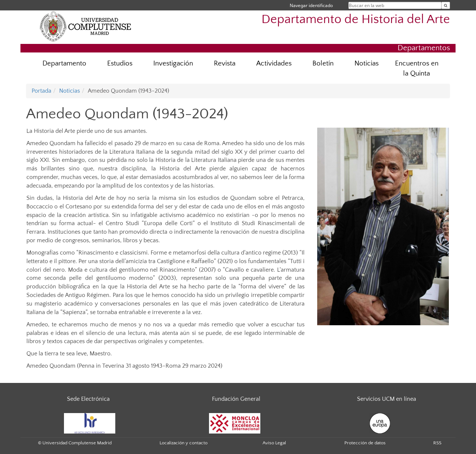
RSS (437, 443)
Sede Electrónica (88, 399)
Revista (225, 63)
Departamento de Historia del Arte (356, 20)
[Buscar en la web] (446, 5)
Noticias (366, 63)
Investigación (173, 63)
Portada (41, 91)
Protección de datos (365, 443)
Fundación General (236, 399)
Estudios (120, 63)
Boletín (323, 63)
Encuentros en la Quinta (417, 68)
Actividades (274, 63)
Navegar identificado (311, 5)
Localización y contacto (184, 443)
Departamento (64, 63)
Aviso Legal (274, 443)
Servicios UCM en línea (387, 399)
